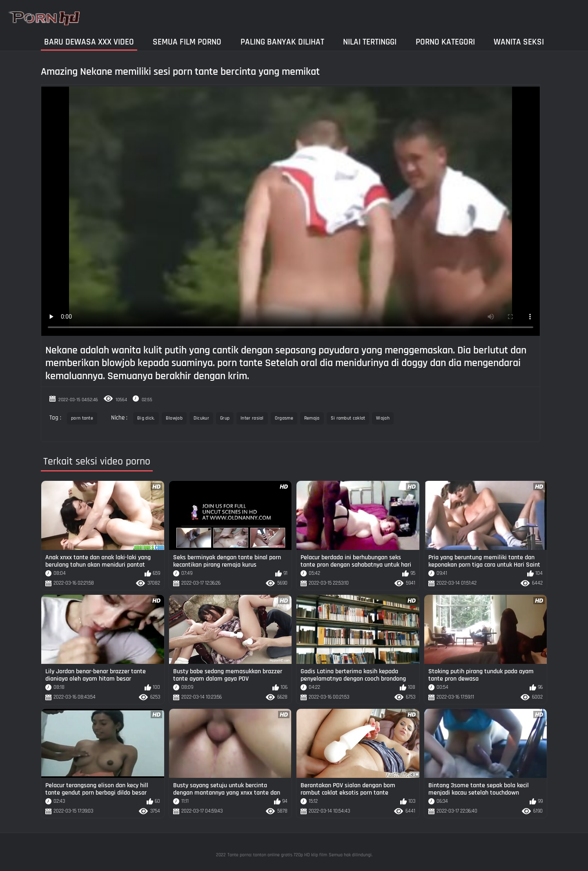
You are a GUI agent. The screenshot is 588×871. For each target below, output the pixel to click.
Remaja (312, 418)
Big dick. (146, 418)
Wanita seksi (519, 42)
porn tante (82, 418)
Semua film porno (187, 42)
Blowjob (174, 418)
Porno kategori (445, 42)
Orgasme (284, 418)
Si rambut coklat (348, 418)
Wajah (383, 418)
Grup (225, 418)
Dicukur (201, 418)
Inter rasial (252, 418)
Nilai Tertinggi (370, 42)
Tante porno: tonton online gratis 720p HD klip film (277, 855)
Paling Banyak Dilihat (282, 42)
